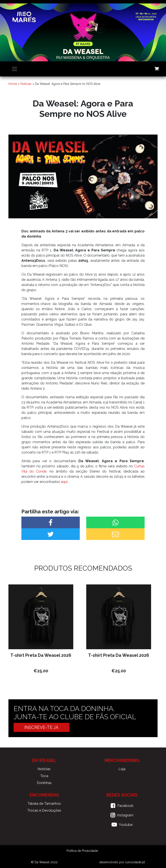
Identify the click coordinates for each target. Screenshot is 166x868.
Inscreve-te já (41, 727)
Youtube (126, 825)
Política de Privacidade (82, 851)
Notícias (26, 84)
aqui (64, 482)
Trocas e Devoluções (44, 810)
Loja (122, 769)
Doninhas (44, 783)
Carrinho (157, 69)
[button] (51, 522)
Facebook (125, 806)
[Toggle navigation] (14, 69)
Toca (44, 776)
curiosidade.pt (135, 862)
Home (13, 84)
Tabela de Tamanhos (44, 804)
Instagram (125, 815)
